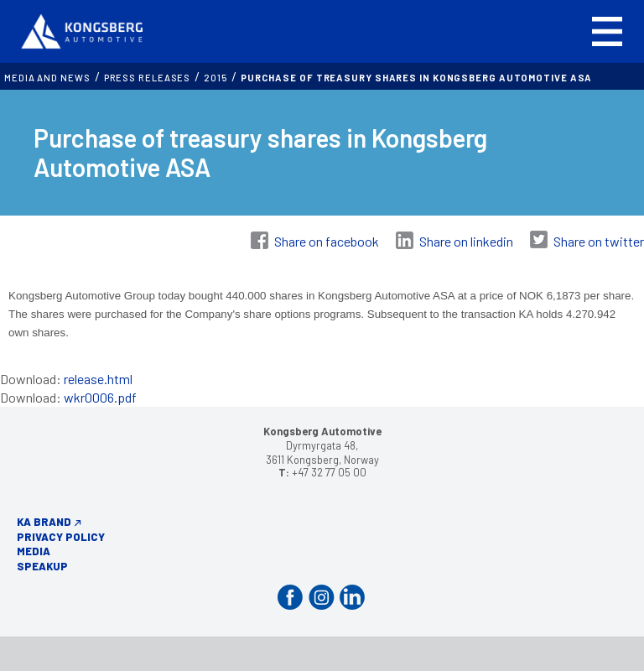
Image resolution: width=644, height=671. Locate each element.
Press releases (148, 78)
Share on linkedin (466, 241)
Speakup (42, 566)
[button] (607, 31)
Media (34, 551)
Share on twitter (599, 241)
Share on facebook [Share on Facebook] (327, 241)
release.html (98, 379)
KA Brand (44, 522)
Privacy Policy (61, 537)
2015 (216, 78)
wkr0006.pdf (100, 397)
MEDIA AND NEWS (47, 78)
